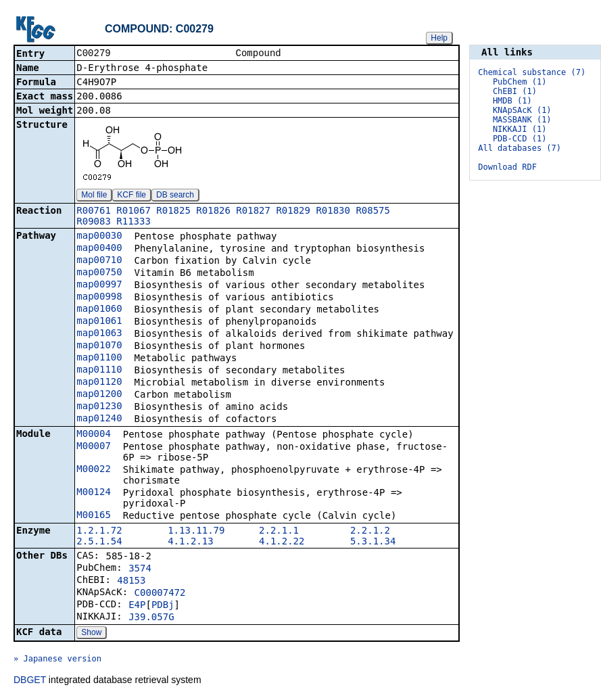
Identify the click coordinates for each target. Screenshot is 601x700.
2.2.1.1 (279, 532)
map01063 (99, 334)
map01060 (99, 310)
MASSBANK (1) (522, 120)
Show (91, 634)
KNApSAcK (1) (522, 110)
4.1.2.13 (190, 542)
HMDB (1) (512, 101)
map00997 (99, 285)
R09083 (94, 223)
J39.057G (151, 618)
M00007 (94, 447)
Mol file (94, 196)
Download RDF (507, 167)
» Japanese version (57, 660)
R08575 (373, 212)
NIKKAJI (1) (520, 129)
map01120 (99, 383)
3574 (140, 569)
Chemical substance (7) (532, 72)
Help (439, 38)
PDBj (163, 606)
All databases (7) (520, 148)
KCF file (131, 196)
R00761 (94, 212)
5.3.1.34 (373, 542)
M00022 (94, 470)
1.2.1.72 (99, 532)
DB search (175, 196)
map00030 (99, 237)
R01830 (333, 212)
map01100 (99, 358)
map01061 (99, 322)
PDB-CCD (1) (520, 139)
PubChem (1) (520, 82)
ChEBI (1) (515, 91)
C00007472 (160, 594)
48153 (131, 582)
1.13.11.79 (196, 532)
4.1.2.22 (282, 542)
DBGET (30, 681)
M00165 (94, 516)
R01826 (213, 212)
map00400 (99, 249)
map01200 (99, 395)
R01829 (293, 212)
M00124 (94, 493)
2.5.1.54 (99, 542)
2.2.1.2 (370, 532)
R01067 (134, 212)
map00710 (99, 261)
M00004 (94, 435)
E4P (137, 606)
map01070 (99, 346)
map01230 (99, 407)
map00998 (99, 298)
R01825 (173, 212)
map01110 (99, 371)
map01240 (99, 419)
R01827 (253, 212)
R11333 (134, 223)
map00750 (99, 273)
